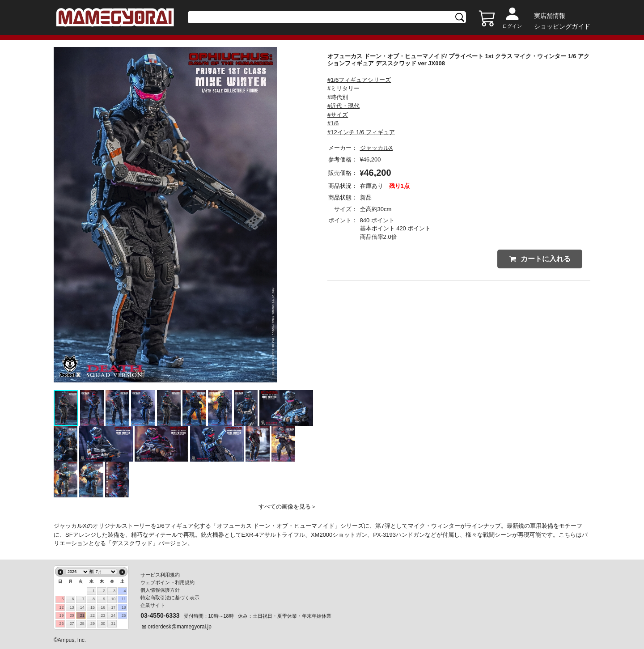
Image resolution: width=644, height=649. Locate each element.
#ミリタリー (343, 88)
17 (113, 607)
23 (103, 615)
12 (61, 607)
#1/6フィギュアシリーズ (359, 80)
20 (72, 615)
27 (72, 624)
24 (113, 615)
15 (93, 607)
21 (82, 615)
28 (82, 624)
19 (61, 615)
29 (93, 624)
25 (124, 615)
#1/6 (333, 123)
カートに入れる (540, 259)
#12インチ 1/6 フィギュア (361, 132)
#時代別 (338, 97)
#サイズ (338, 115)
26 (61, 624)
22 (93, 615)
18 (124, 607)
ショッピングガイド (562, 26)
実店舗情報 (550, 16)
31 (113, 624)
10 (113, 599)
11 (124, 599)
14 (82, 607)
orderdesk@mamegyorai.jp (180, 627)
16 (103, 607)
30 (103, 624)
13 (72, 607)
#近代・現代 (343, 106)
